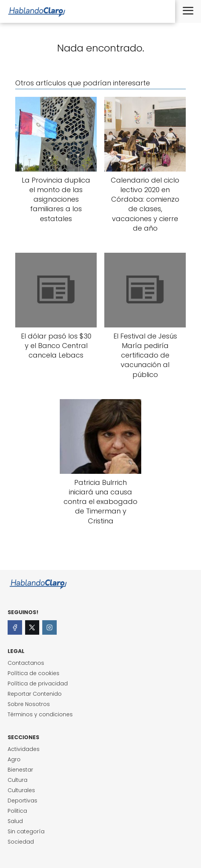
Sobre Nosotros (29, 704)
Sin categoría (26, 831)
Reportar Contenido (35, 694)
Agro (14, 759)
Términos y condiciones (40, 714)
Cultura (18, 780)
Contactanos (26, 663)
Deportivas (22, 801)
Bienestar (20, 770)
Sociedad (21, 842)
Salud (15, 821)
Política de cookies (33, 673)
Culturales (21, 790)
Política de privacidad (38, 683)
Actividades (24, 749)
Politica (17, 811)
